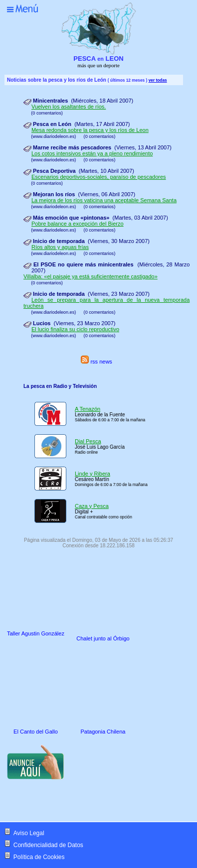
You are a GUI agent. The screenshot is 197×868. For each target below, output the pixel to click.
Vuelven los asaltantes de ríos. (69, 107)
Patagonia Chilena (103, 732)
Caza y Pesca (92, 506)
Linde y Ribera (93, 474)
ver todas (158, 80)
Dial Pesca (88, 441)
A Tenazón (88, 409)
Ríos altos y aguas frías (60, 247)
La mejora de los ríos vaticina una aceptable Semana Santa (104, 200)
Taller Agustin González (36, 633)
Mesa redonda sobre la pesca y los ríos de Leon (90, 130)
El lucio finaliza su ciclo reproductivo (75, 329)
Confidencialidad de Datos (48, 845)
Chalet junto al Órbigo (103, 638)
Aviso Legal (29, 833)
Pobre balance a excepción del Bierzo (78, 224)
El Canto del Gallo (36, 732)
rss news (96, 362)
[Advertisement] (89, 802)
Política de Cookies (39, 857)
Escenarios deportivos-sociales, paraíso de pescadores (99, 177)
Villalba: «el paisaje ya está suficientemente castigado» (91, 276)
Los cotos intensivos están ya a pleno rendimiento (92, 153)
